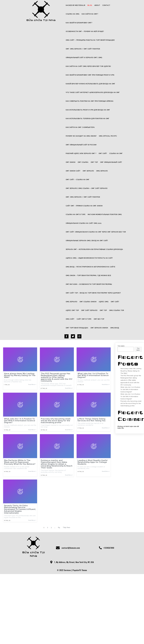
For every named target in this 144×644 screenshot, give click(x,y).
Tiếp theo (66, 609)
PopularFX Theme (80, 641)
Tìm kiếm (121, 429)
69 (59, 609)
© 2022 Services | (65, 641)
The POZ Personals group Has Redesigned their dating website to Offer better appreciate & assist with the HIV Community (131, 463)
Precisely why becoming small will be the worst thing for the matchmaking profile (131, 487)
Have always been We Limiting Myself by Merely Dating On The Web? (131, 454)
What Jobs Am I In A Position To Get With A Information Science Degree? (130, 473)
